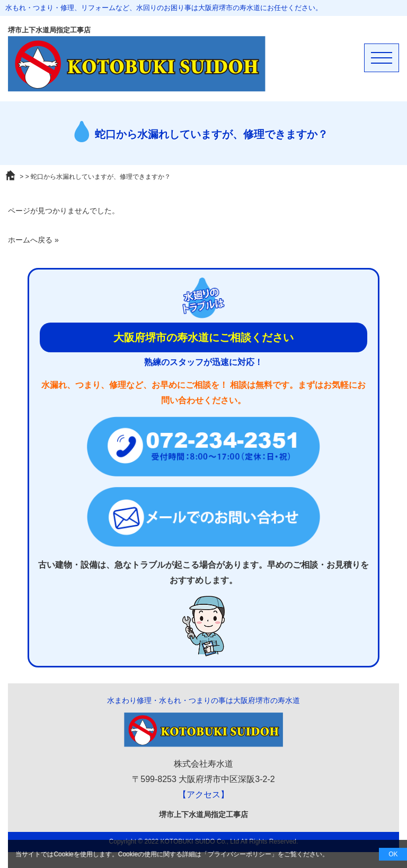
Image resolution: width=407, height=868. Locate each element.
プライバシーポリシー (240, 854)
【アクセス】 (203, 795)
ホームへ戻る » (33, 240)
